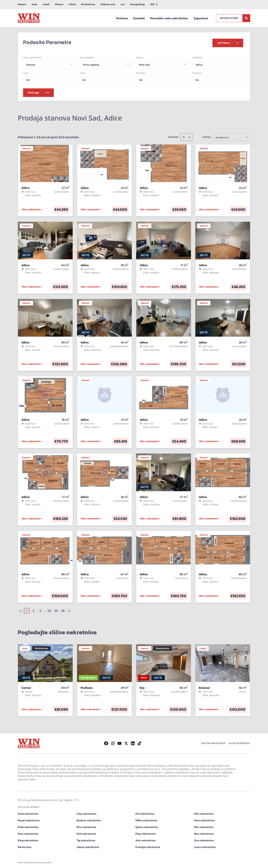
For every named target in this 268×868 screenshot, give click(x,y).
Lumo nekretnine (205, 846)
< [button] (21, 610)
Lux (123, 4)
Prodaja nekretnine (148, 846)
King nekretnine (28, 839)
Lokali (46, 4)
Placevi (59, 4)
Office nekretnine (146, 819)
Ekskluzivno (88, 4)
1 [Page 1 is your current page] (27, 609)
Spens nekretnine (147, 826)
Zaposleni (201, 18)
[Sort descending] (190, 136)
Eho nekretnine (86, 826)
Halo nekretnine (204, 819)
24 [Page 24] (49, 609)
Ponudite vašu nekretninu (169, 18)
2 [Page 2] (33, 609)
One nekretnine (204, 839)
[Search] (246, 18)
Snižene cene (108, 4)
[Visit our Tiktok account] (139, 742)
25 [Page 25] (56, 609)
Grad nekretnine (28, 812)
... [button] (45, 609)
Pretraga (38, 91)
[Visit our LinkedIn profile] (133, 742)
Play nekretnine (146, 832)
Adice (199, 63)
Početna (122, 18)
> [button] (69, 610)
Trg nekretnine (86, 839)
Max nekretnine (204, 832)
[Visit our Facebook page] (106, 742)
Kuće (35, 4)
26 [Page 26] (63, 609)
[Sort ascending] (184, 136)
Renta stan (25, 846)
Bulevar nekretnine (89, 819)
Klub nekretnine (28, 826)
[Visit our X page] (126, 742)
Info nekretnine (204, 812)
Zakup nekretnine (88, 846)
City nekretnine (86, 812)
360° (154, 4)
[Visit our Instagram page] (113, 742)
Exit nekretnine (86, 832)
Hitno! (72, 4)
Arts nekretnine (145, 839)
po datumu (222, 136)
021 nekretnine (145, 812)
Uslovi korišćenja (239, 742)
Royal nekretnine (29, 819)
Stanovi (22, 4)
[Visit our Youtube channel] (119, 742)
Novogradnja (138, 4)
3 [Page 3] (40, 609)
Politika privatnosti (213, 742)
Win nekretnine (204, 826)
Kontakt (139, 18)
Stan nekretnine (28, 832)
